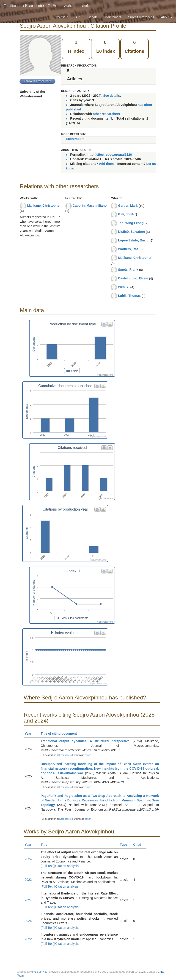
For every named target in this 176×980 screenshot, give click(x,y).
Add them (106, 164)
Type (125, 845)
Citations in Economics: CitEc (30, 6)
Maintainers (113, 17)
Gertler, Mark (128, 206)
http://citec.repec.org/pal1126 (110, 155)
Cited (139, 845)
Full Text (47, 866)
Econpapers (65, 755)
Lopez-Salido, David (133, 240)
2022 (28, 880)
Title (46, 845)
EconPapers (75, 139)
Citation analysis (67, 866)
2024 (28, 859)
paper (88, 755)
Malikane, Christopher (44, 206)
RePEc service (38, 972)
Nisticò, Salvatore (132, 232)
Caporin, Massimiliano (90, 206)
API (78, 17)
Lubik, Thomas (129, 296)
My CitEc (62, 17)
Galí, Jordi (126, 214)
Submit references (141, 17)
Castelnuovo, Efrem (133, 278)
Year (30, 734)
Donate (92, 17)
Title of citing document (61, 734)
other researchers (106, 114)
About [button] (167, 17)
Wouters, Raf (128, 249)
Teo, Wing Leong (131, 223)
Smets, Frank (128, 270)
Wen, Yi (124, 287)
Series (87, 6)
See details (111, 96)
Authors (70, 6)
